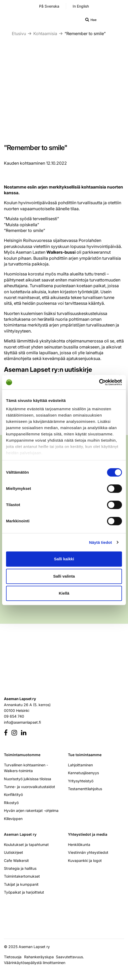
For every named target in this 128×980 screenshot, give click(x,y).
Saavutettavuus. (71, 957)
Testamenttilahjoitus (85, 789)
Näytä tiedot (101, 542)
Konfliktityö (13, 794)
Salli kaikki (64, 559)
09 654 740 (14, 716)
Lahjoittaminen (80, 765)
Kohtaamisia (45, 34)
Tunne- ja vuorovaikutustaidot (30, 787)
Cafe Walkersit (16, 860)
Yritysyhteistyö (81, 781)
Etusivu (19, 34)
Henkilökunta (79, 845)
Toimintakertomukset (22, 876)
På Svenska (49, 6)
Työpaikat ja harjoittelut (24, 892)
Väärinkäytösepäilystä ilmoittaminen (35, 963)
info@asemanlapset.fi (22, 722)
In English (81, 6)
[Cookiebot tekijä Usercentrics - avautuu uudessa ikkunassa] (99, 382)
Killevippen (13, 819)
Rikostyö (11, 803)
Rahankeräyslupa (40, 957)
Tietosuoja (13, 957)
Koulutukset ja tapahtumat (26, 845)
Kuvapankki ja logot (85, 860)
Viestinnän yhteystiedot (88, 852)
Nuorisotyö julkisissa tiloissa (28, 779)
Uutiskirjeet (14, 852)
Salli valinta (64, 576)
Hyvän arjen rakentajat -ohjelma (31, 810)
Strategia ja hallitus (20, 868)
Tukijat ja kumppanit (21, 884)
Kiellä (64, 593)
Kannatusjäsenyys (83, 773)
